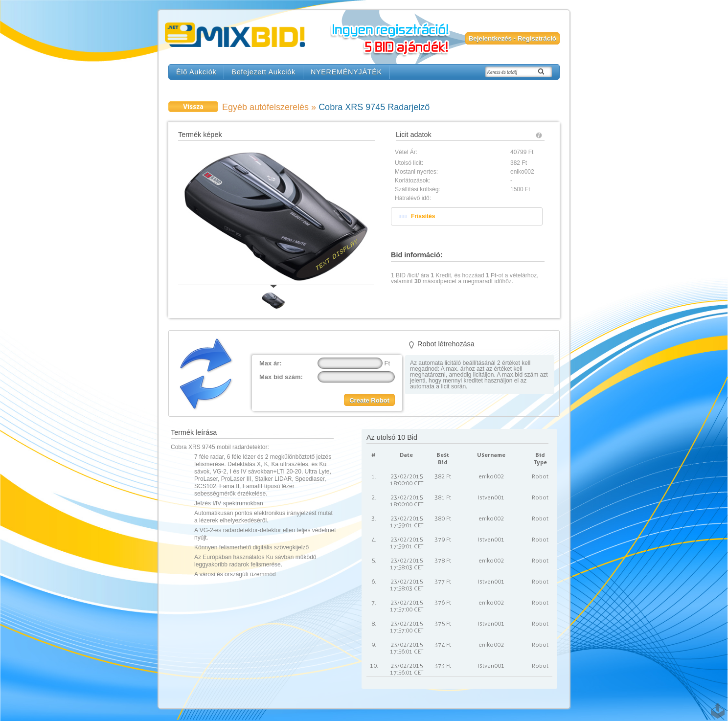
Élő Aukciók (196, 72)
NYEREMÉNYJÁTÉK (346, 72)
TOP (716, 706)
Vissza (193, 106)
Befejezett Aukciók (263, 72)
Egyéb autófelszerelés (265, 107)
